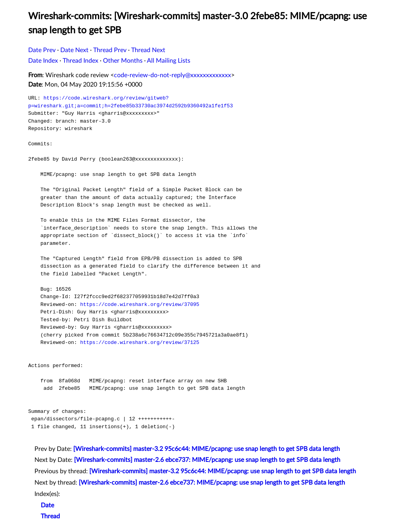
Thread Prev (110, 50)
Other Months (123, 61)
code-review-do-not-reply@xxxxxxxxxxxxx (173, 75)
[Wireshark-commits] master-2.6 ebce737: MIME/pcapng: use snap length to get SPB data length (207, 460)
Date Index (43, 61)
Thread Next (148, 50)
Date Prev (42, 50)
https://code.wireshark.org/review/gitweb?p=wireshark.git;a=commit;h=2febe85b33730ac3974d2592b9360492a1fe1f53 (131, 102)
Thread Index (80, 61)
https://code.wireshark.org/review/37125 (140, 342)
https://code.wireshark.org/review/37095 (140, 304)
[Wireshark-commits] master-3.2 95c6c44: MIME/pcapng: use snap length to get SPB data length (207, 449)
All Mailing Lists (169, 61)
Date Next (74, 50)
